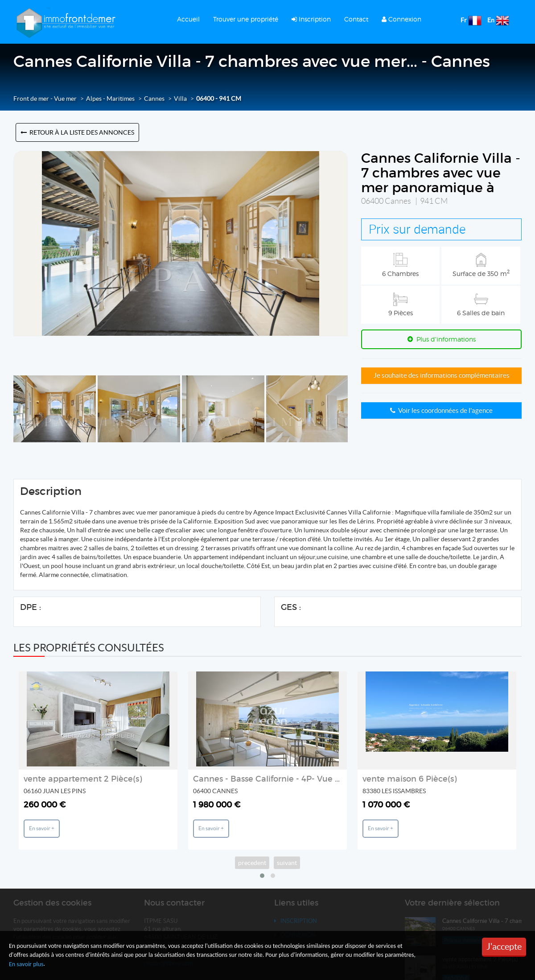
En (491, 20)
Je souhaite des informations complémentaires (442, 375)
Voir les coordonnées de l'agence (441, 410)
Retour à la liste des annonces (77, 132)
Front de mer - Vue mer (45, 99)
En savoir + (42, 828)
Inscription (311, 19)
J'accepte (504, 947)
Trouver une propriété (246, 19)
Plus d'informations (442, 339)
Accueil (188, 19)
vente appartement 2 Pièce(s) (83, 779)
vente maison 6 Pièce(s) (409, 779)
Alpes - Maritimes (110, 99)
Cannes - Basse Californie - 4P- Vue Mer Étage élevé (296, 779)
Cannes (154, 99)
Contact (356, 19)
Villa (180, 99)
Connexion (401, 19)
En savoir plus (26, 964)
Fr (464, 20)
